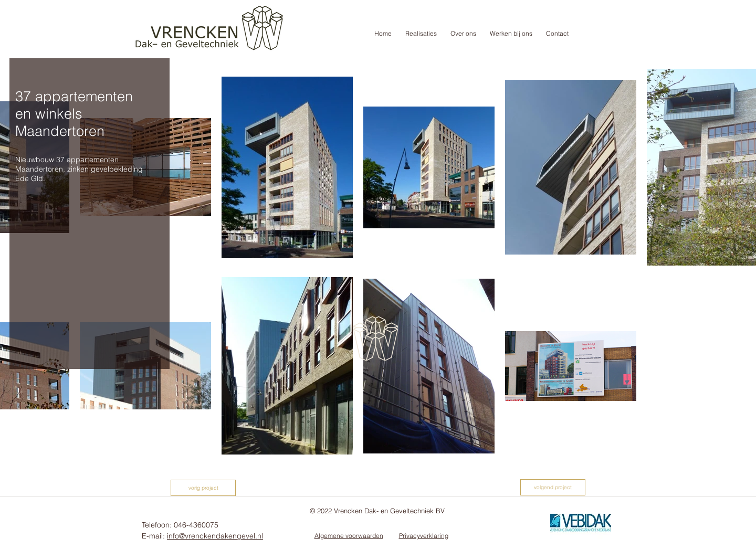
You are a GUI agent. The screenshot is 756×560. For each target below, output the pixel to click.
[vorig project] (203, 488)
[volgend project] (553, 487)
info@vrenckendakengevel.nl (215, 536)
